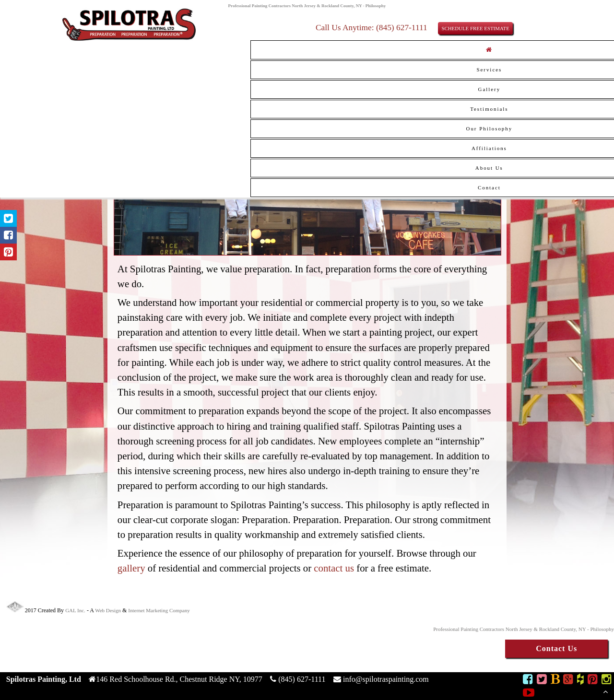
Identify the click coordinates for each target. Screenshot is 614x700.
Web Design (108, 610)
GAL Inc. (75, 610)
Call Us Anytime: (346, 27)
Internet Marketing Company (159, 610)
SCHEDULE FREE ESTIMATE (475, 28)
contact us (334, 568)
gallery (131, 568)
